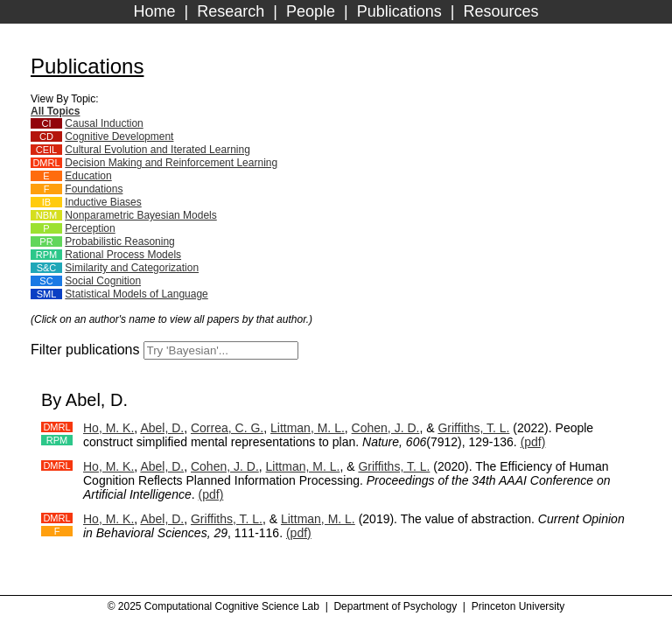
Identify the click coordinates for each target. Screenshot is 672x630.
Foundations (94, 189)
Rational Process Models (123, 255)
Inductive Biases (103, 202)
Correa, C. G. (227, 428)
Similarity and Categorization (132, 268)
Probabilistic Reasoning (119, 241)
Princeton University (518, 606)
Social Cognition (103, 281)
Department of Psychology (395, 606)
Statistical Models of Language (136, 294)
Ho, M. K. (108, 428)
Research (231, 11)
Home (155, 11)
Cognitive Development (119, 136)
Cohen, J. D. (386, 428)
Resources (500, 11)
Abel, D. (162, 428)
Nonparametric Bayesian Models (140, 215)
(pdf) (533, 442)
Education (88, 176)
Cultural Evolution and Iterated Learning (157, 150)
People (311, 11)
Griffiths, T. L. (473, 428)
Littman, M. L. (308, 428)
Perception (90, 228)
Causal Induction (104, 123)
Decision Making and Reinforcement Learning (171, 163)
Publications (399, 11)
